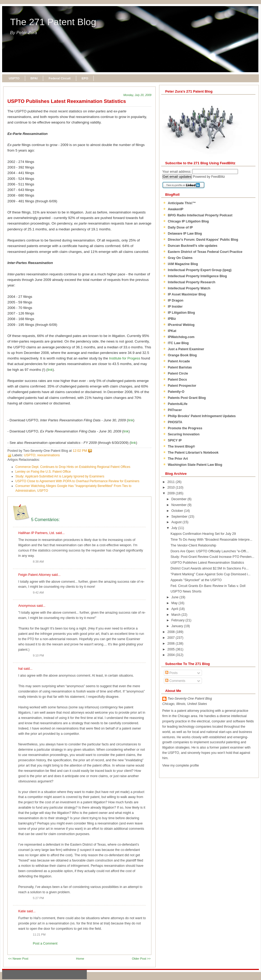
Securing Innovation (184, 434)
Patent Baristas (180, 367)
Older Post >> (141, 959)
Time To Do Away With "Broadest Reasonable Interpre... (211, 540)
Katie (22, 911)
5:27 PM (38, 898)
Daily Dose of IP (180, 227)
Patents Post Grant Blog (187, 398)
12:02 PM (80, 451)
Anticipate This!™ (182, 203)
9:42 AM (38, 592)
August (177, 522)
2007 (171, 638)
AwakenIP (176, 209)
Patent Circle (178, 373)
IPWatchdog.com (181, 337)
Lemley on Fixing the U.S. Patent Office (43, 472)
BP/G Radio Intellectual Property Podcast (200, 215)
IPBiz (172, 319)
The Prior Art (178, 459)
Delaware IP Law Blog (185, 234)
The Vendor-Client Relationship (193, 545)
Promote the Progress (185, 428)
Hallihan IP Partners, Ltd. (37, 533)
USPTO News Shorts (186, 591)
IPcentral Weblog (181, 325)
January (178, 626)
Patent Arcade (179, 361)
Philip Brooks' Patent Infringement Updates (202, 416)
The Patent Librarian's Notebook (193, 453)
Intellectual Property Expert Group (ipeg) (200, 270)
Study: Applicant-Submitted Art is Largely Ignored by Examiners (60, 476)
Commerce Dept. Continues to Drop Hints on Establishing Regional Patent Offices (73, 467)
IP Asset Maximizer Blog (187, 294)
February (178, 620)
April (175, 609)
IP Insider (175, 307)
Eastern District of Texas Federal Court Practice (205, 252)
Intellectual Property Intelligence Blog (197, 276)
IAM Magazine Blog (183, 264)
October (178, 511)
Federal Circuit (60, 78)
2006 (171, 644)
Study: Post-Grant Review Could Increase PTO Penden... (212, 557)
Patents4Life (178, 404)
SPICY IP (175, 440)
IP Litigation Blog (181, 313)
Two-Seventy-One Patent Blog (190, 699)
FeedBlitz (218, 177)
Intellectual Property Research (192, 282)
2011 (171, 482)
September (180, 517)
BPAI (34, 78)
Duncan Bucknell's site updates (193, 246)
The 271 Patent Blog (53, 22)
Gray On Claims (180, 258)
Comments (175, 681)
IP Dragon (176, 300)
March (176, 615)
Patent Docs (177, 380)
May (175, 603)
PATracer (175, 410)
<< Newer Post (18, 959)
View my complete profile (181, 765)
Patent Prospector (182, 386)
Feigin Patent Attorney (35, 575)
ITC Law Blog (178, 343)
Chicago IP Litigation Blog (188, 221)
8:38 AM (38, 562)
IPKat (172, 331)
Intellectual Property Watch (189, 288)
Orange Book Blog (182, 355)
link (50, 370)
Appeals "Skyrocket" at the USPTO (196, 580)
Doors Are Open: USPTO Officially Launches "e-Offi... (210, 551)
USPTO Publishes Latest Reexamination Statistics (67, 101)
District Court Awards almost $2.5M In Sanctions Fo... (210, 568)
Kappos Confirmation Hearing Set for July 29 (203, 534)
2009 (171, 493)
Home (80, 959)
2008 (171, 632)
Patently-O (176, 392)
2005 (171, 649)
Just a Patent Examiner (186, 349)
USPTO (14, 78)
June (175, 597)
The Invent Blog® (181, 446)
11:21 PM (39, 935)
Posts (171, 673)
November (179, 505)
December (179, 499)
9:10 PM (38, 655)
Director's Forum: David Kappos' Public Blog (203, 240)
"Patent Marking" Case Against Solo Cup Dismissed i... (210, 574)
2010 (171, 487)
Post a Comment (45, 943)
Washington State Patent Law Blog (195, 465)
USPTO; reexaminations (42, 455)
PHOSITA (175, 422)
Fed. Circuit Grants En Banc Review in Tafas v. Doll (208, 586)
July (175, 528)
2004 (171, 655)
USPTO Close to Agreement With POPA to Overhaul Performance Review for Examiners (77, 481)
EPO (85, 78)
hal (21, 669)
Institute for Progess (125, 358)
